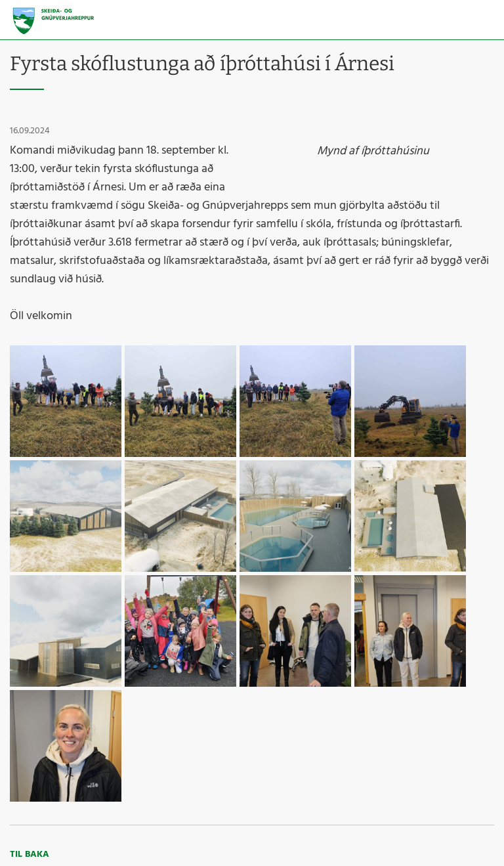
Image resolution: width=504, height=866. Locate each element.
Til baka (30, 855)
